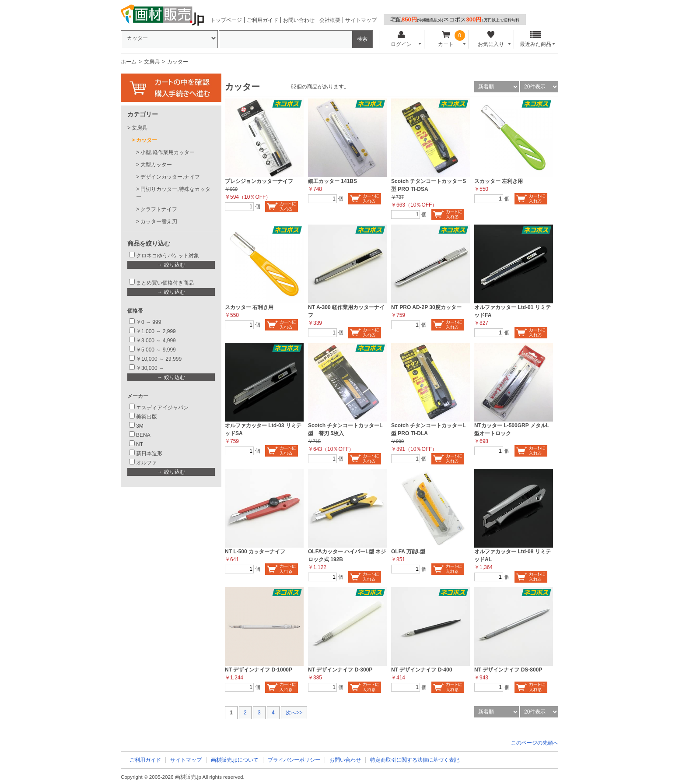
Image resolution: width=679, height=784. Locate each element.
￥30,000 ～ (151, 368)
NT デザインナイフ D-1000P (259, 670)
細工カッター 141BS (332, 181)
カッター (147, 140)
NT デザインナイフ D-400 (422, 670)
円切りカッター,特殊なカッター (173, 193)
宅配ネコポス (455, 19)
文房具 (152, 62)
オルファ (147, 463)
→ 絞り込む (171, 265)
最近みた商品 (535, 39)
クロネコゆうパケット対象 (168, 256)
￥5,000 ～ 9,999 (156, 350)
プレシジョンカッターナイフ (259, 181)
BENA (143, 435)
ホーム (129, 62)
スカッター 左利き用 (499, 181)
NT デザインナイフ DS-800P (508, 670)
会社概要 (330, 20)
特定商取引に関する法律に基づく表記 (415, 760)
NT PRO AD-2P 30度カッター (426, 307)
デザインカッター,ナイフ (170, 177)
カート (446, 39)
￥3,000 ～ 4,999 (156, 341)
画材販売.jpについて (235, 760)
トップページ (226, 20)
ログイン (401, 39)
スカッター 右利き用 (249, 307)
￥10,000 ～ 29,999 (159, 359)
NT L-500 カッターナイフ (255, 552)
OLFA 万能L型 (408, 552)
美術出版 (147, 417)
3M (140, 426)
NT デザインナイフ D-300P (340, 670)
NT (140, 444)
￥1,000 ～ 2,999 (156, 331)
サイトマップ (361, 20)
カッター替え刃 (159, 221)
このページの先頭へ (535, 743)
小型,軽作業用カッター (167, 152)
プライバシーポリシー (294, 760)
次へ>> (294, 713)
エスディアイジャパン (162, 408)
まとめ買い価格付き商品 (165, 283)
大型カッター (156, 165)
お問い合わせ (299, 20)
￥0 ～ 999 (149, 322)
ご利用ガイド (262, 20)
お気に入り (491, 39)
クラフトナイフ (159, 209)
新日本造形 (149, 454)
